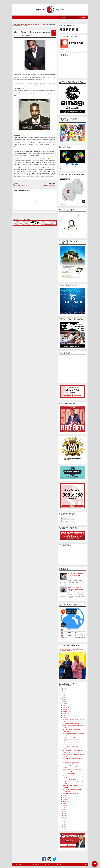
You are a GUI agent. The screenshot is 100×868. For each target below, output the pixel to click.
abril (64, 797)
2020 (63, 701)
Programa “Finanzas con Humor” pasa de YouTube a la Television (71, 650)
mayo (64, 795)
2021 (63, 699)
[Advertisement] (73, 369)
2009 (63, 824)
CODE (86, 865)
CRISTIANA (43, 21)
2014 (63, 814)
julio (64, 716)
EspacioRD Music (64, 639)
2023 (63, 695)
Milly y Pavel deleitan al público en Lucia (72, 737)
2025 (63, 691)
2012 (63, 818)
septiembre (66, 712)
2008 (63, 826)
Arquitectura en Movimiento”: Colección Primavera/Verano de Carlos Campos (75, 589)
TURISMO (57, 21)
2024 (63, 693)
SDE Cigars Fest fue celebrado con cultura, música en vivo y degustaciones (76, 575)
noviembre (66, 707)
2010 (63, 822)
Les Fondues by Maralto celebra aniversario (73, 772)
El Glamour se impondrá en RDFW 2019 (72, 724)
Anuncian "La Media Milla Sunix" (70, 780)
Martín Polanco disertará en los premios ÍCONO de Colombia (34, 34)
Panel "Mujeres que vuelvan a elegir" (72, 793)
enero (64, 804)
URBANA (27, 21)
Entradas (64, 518)
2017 (63, 808)
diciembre (65, 705)
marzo (65, 799)
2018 (63, 806)
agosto (65, 714)
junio (64, 718)
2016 (63, 810)
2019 (63, 703)
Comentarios (65, 521)
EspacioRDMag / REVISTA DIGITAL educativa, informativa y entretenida (39, 865)
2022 (63, 697)
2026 (63, 689)
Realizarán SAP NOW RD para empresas (72, 774)
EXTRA (14, 21)
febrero (65, 802)
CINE (63, 21)
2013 (63, 816)
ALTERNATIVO (35, 21)
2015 (63, 812)
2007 (63, 828)
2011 (63, 820)
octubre (65, 710)
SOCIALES (50, 21)
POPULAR (20, 21)
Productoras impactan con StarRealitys (72, 770)
